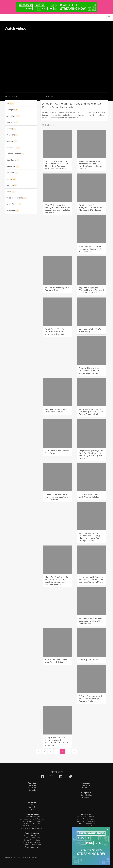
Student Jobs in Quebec (32, 826)
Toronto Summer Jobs (32, 838)
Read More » (73, 118)
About (32, 805)
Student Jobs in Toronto (86, 817)
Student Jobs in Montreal (85, 826)
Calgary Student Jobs (32, 840)
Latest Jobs (32, 790)
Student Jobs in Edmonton (86, 821)
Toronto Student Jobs (32, 836)
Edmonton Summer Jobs (32, 845)
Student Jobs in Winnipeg (85, 824)
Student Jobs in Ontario (32, 824)
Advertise (86, 797)
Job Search (32, 788)
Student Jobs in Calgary (86, 819)
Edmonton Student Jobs (32, 842)
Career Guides (86, 785)
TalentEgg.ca (56, 772)
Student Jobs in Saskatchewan (32, 828)
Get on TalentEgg (86, 795)
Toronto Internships (32, 847)
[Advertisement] (21, 230)
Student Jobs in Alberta (32, 817)
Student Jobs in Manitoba (32, 821)
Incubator (86, 788)
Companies (32, 785)
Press (32, 809)
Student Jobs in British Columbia (32, 819)
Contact (32, 807)
